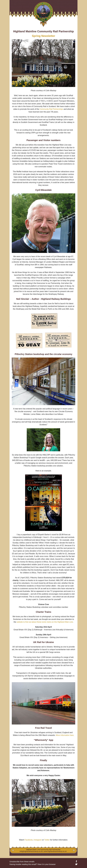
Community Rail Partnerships (51, 109)
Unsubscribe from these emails (22, 862)
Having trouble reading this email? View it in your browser (33, 864)
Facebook (29, 840)
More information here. (65, 735)
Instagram (38, 840)
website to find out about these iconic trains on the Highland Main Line (45, 622)
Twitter (47, 840)
